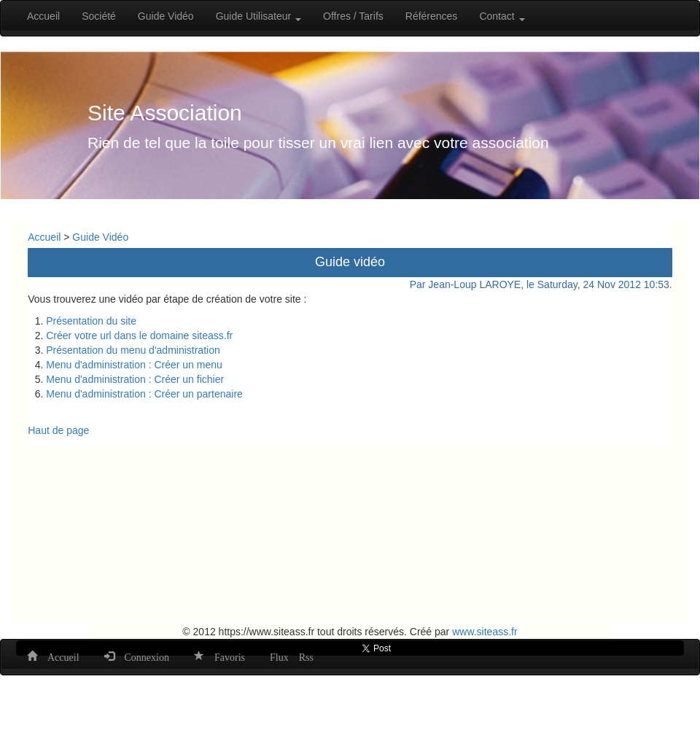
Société (99, 16)
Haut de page (58, 430)
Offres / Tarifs (353, 16)
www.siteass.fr (485, 632)
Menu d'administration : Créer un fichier (136, 379)
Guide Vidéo (166, 16)
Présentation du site (91, 321)
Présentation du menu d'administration (133, 350)
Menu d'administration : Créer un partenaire (144, 394)
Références (432, 16)
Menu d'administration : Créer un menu (134, 365)
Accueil (43, 16)
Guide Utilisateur (258, 16)
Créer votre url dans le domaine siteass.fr (139, 336)
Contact (502, 16)
